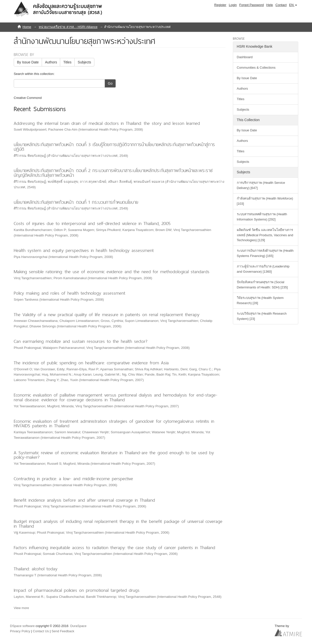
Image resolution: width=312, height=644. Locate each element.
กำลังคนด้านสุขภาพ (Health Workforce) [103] (265, 201)
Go (110, 83)
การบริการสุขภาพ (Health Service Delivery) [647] (261, 185)
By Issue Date (28, 62)
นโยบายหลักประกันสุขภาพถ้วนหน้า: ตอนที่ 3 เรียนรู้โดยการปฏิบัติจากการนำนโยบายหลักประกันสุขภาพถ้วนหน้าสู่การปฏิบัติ (114, 147)
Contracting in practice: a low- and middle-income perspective (73, 479)
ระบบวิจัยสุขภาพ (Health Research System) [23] (262, 316)
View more (21, 608)
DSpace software (22, 626)
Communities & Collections (256, 68)
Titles (67, 62)
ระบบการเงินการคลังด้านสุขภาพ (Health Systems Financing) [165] (265, 253)
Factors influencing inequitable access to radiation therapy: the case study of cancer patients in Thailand (114, 547)
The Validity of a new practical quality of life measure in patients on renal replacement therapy (107, 315)
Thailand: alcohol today (36, 569)
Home (27, 27)
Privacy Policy (20, 631)
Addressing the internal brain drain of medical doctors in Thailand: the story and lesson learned (107, 123)
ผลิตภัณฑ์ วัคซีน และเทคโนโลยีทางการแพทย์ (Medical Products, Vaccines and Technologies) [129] (265, 235)
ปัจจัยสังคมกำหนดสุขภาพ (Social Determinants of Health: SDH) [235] (262, 285)
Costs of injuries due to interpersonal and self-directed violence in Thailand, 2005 (92, 223)
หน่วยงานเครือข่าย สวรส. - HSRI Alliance (68, 27)
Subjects (84, 62)
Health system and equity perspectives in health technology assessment (84, 250)
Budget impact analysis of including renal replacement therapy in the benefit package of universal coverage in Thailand (118, 524)
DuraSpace (78, 626)
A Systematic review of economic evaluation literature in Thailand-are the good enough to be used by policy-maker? (114, 455)
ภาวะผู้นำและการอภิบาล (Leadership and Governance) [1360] (263, 269)
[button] (293, 5)
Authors (51, 62)
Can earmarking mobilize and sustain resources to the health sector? (81, 341)
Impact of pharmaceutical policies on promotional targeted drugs (77, 590)
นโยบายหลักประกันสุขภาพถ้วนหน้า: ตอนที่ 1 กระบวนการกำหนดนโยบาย (76, 202)
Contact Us (41, 631)
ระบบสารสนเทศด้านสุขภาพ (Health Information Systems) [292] (262, 217)
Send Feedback (63, 631)
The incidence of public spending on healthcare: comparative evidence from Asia (91, 363)
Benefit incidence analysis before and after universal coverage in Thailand (84, 500)
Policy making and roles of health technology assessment (70, 293)
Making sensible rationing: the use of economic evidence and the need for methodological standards (112, 272)
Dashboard (245, 57)
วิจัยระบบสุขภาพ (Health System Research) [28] (260, 300)
